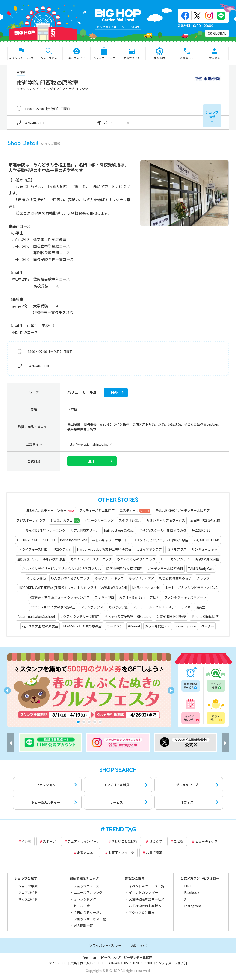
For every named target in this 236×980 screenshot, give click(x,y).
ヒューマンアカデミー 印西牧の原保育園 (190, 559)
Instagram (193, 906)
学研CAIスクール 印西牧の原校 (163, 530)
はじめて (156, 841)
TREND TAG (121, 829)
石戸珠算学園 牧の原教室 (40, 626)
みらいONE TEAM (206, 540)
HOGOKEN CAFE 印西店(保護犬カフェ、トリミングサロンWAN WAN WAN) (73, 588)
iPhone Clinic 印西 (205, 616)
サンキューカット (204, 549)
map (115, 393)
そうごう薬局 (36, 578)
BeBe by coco (186, 626)
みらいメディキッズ (109, 578)
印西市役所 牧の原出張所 (124, 568)
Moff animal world (146, 588)
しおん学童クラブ (149, 549)
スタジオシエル (130, 520)
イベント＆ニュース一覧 (146, 886)
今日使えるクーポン (88, 912)
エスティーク (135, 511)
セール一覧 (82, 906)
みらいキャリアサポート (110, 540)
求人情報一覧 (83, 926)
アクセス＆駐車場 (142, 912)
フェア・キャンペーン (84, 841)
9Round (134, 626)
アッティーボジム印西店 (97, 510)
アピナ (154, 597)
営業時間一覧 (191, 679)
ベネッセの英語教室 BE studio (128, 616)
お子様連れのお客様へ (145, 906)
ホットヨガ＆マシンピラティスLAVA (191, 588)
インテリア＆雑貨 (116, 785)
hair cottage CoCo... (119, 530)
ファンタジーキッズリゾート (185, 597)
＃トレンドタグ (85, 899)
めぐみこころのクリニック (136, 559)
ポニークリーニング (99, 520)
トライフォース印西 (33, 549)
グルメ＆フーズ (187, 785)
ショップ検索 (215, 679)
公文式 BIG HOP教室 (171, 616)
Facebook (192, 892)
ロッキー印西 (104, 597)
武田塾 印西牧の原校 (205, 520)
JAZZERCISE (201, 530)
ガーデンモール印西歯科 (165, 568)
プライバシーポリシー (105, 945)
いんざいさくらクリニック (70, 578)
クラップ (203, 578)
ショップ (212, 114)
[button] (78, 722)
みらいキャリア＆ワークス (166, 520)
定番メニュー (87, 853)
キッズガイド (215, 711)
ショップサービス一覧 (90, 919)
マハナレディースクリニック (91, 559)
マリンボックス (92, 607)
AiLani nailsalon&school (36, 616)
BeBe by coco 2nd (74, 540)
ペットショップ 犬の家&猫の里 (53, 607)
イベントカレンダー (191, 711)
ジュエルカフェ (65, 521)
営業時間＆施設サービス (147, 899)
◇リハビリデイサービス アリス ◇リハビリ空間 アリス (61, 568)
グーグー (208, 626)
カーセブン (115, 626)
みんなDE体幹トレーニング (46, 530)
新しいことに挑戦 (124, 841)
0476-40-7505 (117, 963)
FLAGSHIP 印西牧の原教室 (82, 626)
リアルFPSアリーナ (85, 530)
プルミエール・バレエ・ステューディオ (162, 607)
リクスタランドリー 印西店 (80, 616)
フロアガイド (28, 892)
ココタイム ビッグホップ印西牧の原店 (161, 540)
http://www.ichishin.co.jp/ (88, 444)
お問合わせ (139, 945)
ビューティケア (206, 841)
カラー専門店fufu (158, 626)
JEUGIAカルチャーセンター (50, 511)
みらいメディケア (141, 578)
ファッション (46, 785)
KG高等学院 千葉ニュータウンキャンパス (60, 597)
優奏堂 (201, 607)
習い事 (26, 841)
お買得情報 (154, 853)
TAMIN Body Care (201, 568)
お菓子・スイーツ (121, 853)
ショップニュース (86, 886)
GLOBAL (220, 33)
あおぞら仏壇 (118, 607)
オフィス (187, 802)
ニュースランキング (88, 892)
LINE (188, 886)
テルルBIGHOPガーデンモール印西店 (183, 510)
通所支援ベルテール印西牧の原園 (41, 559)
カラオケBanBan (132, 597)
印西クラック (62, 549)
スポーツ (49, 841)
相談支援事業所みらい (175, 578)
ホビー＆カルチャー (46, 802)
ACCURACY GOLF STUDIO (36, 540)
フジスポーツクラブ (31, 520)
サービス (116, 802)
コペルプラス (177, 549)
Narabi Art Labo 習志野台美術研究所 (104, 549)
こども (179, 841)
